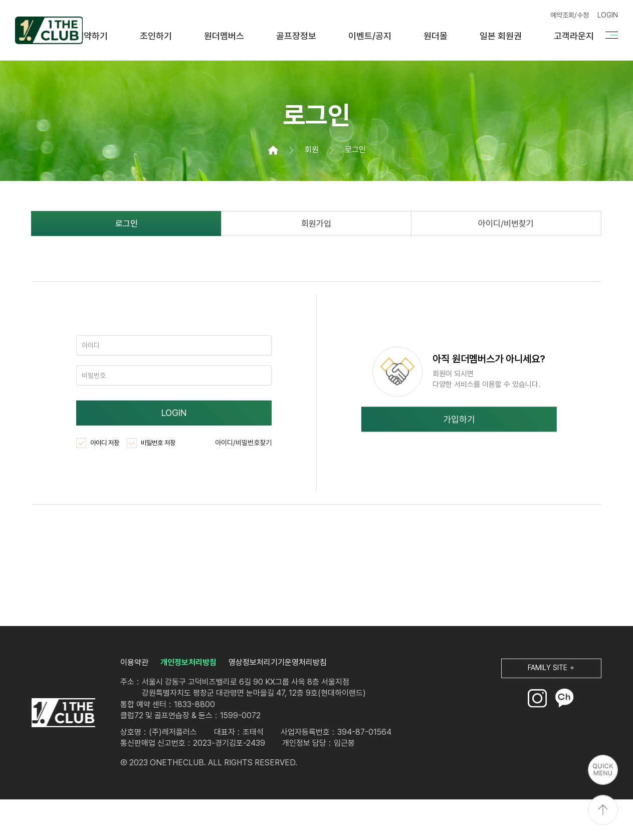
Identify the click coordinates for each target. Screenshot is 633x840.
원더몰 (436, 36)
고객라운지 (574, 36)
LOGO (63, 713)
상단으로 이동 (603, 810)
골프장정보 (296, 36)
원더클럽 (49, 30)
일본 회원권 (501, 36)
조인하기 (156, 36)
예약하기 (92, 36)
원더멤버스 (224, 36)
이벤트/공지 (370, 36)
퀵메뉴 (603, 770)
